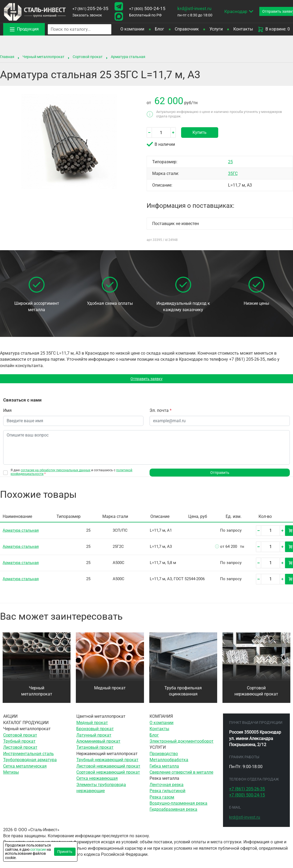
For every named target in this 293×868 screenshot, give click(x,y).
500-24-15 (147, 8)
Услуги (216, 29)
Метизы (11, 775)
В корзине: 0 (274, 29)
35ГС (233, 173)
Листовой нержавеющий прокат (108, 769)
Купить (200, 132)
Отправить (220, 474)
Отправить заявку (146, 379)
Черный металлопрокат (43, 57)
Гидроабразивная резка (173, 812)
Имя (7, 412)
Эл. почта (161, 412)
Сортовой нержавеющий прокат (256, 693)
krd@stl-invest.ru (194, 8)
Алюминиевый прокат (98, 744)
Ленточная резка (167, 787)
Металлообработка (169, 762)
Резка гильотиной (167, 793)
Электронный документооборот (182, 744)
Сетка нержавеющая (97, 781)
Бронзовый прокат (95, 731)
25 (230, 162)
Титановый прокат (95, 750)
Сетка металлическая (25, 769)
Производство (164, 756)
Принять (65, 852)
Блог (159, 29)
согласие (38, 849)
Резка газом (162, 800)
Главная (7, 57)
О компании (132, 29)
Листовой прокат (20, 750)
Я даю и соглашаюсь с (71, 473)
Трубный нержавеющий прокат (107, 762)
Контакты (243, 29)
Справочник (187, 29)
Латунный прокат (94, 738)
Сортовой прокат (88, 57)
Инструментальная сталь (29, 756)
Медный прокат (110, 690)
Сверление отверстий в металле (181, 775)
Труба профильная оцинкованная (183, 693)
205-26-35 (90, 8)
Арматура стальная (128, 57)
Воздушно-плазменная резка (178, 806)
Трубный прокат (19, 744)
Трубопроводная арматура (30, 762)
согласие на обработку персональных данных (56, 472)
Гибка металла (164, 769)
